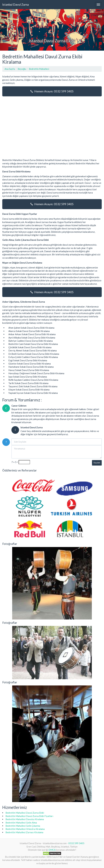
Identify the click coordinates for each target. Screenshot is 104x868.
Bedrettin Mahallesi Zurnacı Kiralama (24, 832)
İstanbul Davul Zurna (16, 4)
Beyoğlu (22, 69)
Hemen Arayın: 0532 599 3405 (52, 91)
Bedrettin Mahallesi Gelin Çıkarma (23, 826)
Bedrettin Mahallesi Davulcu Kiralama (25, 819)
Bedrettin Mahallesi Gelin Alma (21, 823)
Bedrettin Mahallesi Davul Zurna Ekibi (25, 813)
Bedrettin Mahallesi (39, 69)
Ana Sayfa (10, 69)
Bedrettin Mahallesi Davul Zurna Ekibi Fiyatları (29, 816)
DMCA (52, 850)
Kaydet (97, 463)
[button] (8, 30)
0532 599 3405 (76, 843)
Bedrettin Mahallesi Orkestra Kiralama (25, 829)
